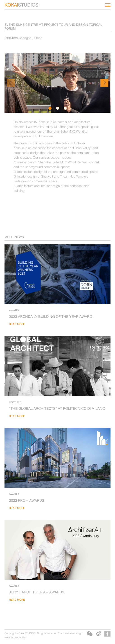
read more (17, 324)
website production (15, 637)
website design (74, 633)
